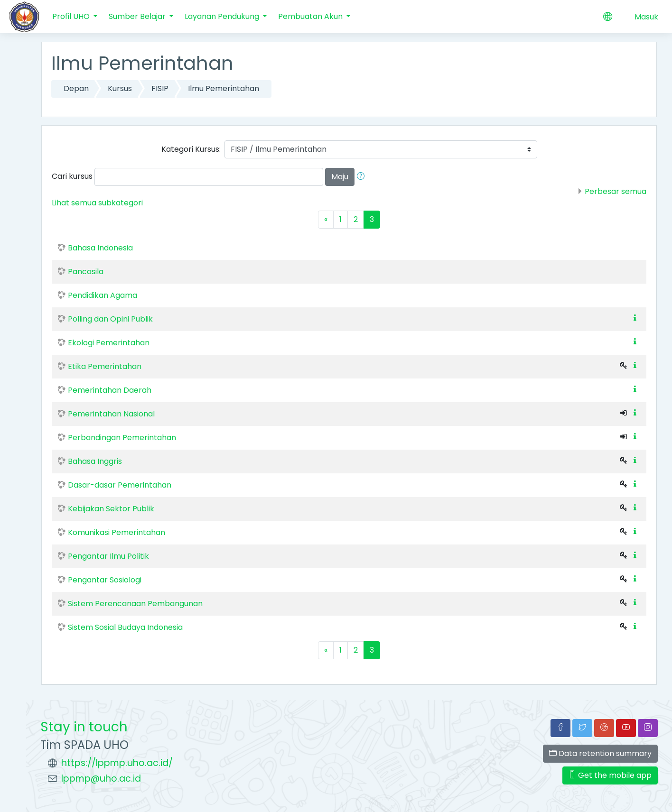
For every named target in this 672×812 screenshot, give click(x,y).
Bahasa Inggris (95, 461)
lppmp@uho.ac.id (101, 779)
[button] (363, 177)
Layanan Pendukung (223, 16)
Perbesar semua (616, 191)
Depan (76, 88)
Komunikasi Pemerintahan (117, 532)
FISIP (160, 88)
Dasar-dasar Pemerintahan (120, 485)
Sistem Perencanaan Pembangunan (135, 604)
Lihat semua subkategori (97, 203)
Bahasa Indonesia (100, 248)
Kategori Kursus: (191, 149)
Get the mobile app (610, 775)
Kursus (120, 88)
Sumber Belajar (138, 16)
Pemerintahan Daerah (110, 390)
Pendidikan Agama (103, 295)
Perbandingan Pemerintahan (122, 438)
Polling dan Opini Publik (110, 319)
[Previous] (326, 220)
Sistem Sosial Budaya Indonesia (125, 627)
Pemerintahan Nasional (111, 414)
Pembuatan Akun (311, 16)
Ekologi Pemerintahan (109, 343)
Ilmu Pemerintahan (224, 88)
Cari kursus (72, 176)
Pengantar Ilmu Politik (108, 556)
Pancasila (86, 272)
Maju (340, 177)
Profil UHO (72, 16)
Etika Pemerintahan (105, 366)
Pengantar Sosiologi (105, 580)
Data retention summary (600, 753)
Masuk (646, 17)
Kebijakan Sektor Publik (111, 509)
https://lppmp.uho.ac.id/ (117, 763)
